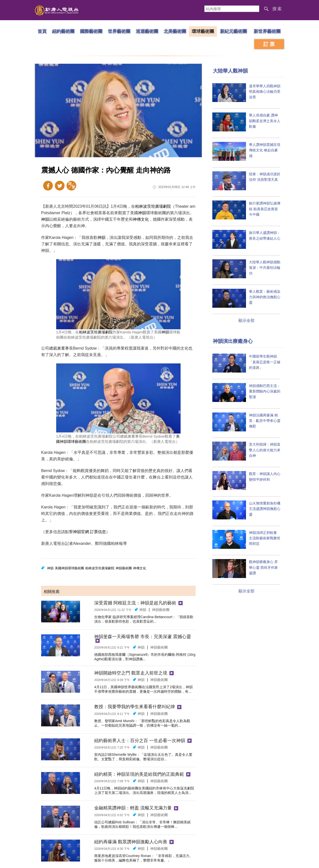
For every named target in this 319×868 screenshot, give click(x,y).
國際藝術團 (91, 31)
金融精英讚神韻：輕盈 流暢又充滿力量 (133, 808)
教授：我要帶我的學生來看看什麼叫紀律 (135, 707)
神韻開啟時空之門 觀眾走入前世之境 (131, 673)
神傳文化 (141, 219)
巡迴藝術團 (147, 31)
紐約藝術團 (63, 31)
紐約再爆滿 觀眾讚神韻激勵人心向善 (131, 842)
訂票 (270, 44)
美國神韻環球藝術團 (69, 568)
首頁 (42, 31)
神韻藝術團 (124, 568)
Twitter (60, 186)
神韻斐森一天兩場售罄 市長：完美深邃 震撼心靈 (143, 637)
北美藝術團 (175, 31)
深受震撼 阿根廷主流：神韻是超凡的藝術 (135, 603)
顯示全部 (246, 321)
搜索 (277, 9)
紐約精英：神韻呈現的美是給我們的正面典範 (139, 774)
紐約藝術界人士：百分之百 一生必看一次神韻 (140, 741)
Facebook (48, 186)
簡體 (71, 186)
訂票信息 (98, 532)
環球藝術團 (203, 31)
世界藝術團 (119, 31)
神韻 (142, 213)
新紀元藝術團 (234, 31)
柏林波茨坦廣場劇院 (153, 206)
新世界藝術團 (267, 31)
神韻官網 (81, 532)
